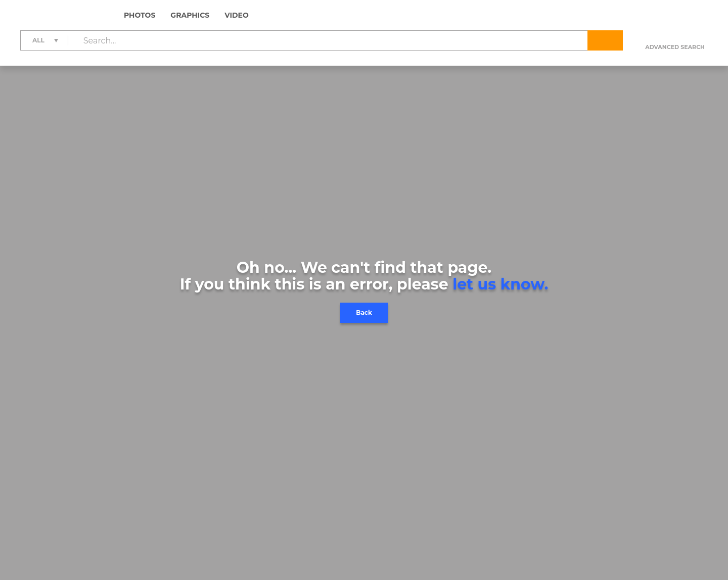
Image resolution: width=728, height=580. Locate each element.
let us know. (500, 284)
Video (237, 15)
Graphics (190, 15)
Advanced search (675, 47)
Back (364, 312)
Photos (140, 15)
